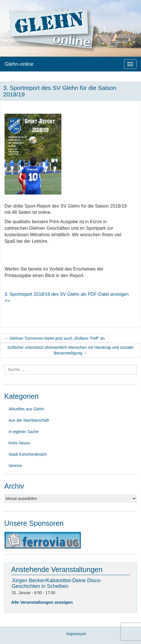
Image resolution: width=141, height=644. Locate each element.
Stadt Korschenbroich (28, 454)
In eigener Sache (24, 432)
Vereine (15, 466)
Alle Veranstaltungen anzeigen (42, 602)
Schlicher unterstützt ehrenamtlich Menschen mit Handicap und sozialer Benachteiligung (70, 350)
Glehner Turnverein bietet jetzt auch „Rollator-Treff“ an (54, 338)
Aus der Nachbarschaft (29, 420)
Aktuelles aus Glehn (26, 409)
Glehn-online (19, 64)
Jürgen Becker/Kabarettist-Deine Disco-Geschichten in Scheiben (57, 583)
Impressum (76, 634)
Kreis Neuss (19, 443)
